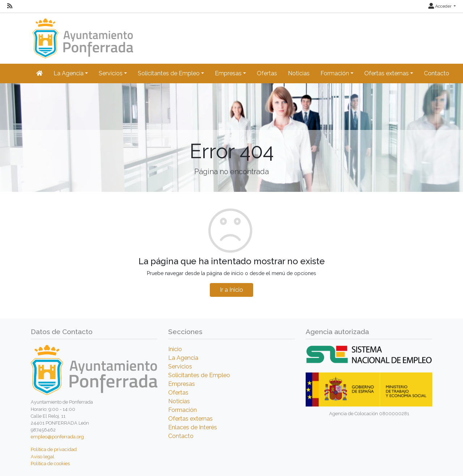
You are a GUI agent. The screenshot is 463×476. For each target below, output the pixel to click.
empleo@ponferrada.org (57, 437)
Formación (182, 410)
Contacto (437, 73)
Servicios (180, 367)
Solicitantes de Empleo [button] (169, 73)
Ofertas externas (190, 419)
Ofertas (267, 73)
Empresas (182, 384)
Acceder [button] (440, 6)
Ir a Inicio (231, 290)
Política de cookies (50, 464)
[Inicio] (82, 35)
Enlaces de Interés (193, 427)
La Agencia (183, 358)
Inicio (175, 349)
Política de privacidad (54, 449)
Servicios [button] (111, 73)
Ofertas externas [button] (386, 73)
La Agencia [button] (69, 73)
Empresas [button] (228, 73)
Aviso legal (43, 457)
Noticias (299, 73)
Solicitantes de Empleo (199, 375)
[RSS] (10, 6)
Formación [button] (335, 73)
